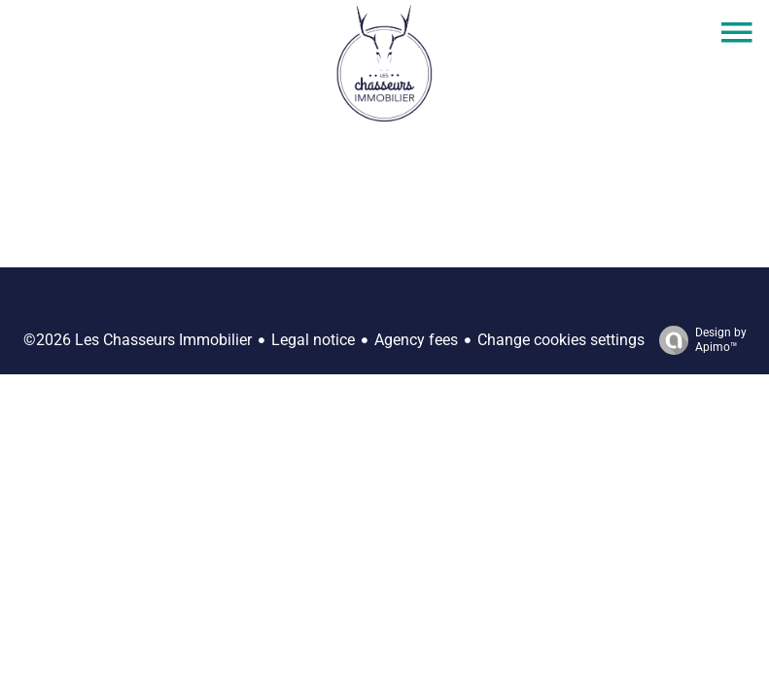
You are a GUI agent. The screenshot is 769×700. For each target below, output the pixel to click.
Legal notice (313, 340)
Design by (698, 340)
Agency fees (416, 340)
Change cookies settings (561, 340)
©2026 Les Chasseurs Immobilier (138, 340)
